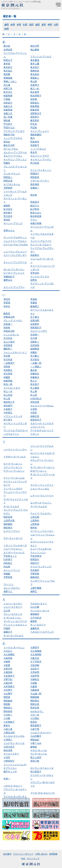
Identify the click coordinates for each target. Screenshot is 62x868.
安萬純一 (35, 188)
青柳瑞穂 (8, 78)
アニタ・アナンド (12, 173)
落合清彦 (8, 750)
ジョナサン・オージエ (14, 743)
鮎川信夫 (8, 209)
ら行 (56, 24)
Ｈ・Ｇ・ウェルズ (11, 506)
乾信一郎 (8, 384)
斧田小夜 (35, 761)
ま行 (44, 24)
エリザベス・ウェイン (41, 503)
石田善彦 (8, 345)
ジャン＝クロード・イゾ (15, 352)
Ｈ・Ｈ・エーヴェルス (13, 635)
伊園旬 (34, 352)
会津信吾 (8, 49)
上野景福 (35, 524)
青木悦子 (35, 67)
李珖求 (7, 299)
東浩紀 (7, 142)
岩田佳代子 (36, 420)
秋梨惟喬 (8, 96)
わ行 (7, 29)
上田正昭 (35, 517)
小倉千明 (35, 729)
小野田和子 (9, 761)
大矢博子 (8, 690)
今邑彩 (34, 412)
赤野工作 (8, 88)
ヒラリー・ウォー (12, 531)
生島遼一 (8, 324)
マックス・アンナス (40, 276)
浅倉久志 (8, 106)
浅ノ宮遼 (8, 117)
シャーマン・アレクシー (15, 252)
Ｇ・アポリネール (12, 184)
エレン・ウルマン (12, 588)
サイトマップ (33, 858)
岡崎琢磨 (35, 697)
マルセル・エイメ (39, 603)
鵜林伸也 (35, 577)
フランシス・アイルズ (41, 56)
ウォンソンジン (38, 552)
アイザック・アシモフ (14, 131)
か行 (13, 24)
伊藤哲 (7, 377)
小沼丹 (7, 757)
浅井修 (34, 99)
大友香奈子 (9, 676)
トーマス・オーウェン (14, 647)
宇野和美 (8, 577)
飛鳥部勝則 (36, 134)
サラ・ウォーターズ (13, 538)
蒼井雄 (7, 64)
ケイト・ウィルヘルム (14, 478)
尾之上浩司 (36, 757)
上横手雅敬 (36, 588)
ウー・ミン (8, 584)
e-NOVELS (36, 398)
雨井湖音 (35, 184)
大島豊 (7, 665)
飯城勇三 (35, 306)
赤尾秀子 (35, 85)
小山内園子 (36, 736)
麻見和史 (35, 120)
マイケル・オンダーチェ (15, 796)
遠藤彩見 (35, 628)
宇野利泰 (35, 574)
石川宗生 (8, 338)
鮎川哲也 (35, 209)
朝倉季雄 (35, 106)
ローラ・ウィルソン (13, 464)
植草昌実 (8, 517)
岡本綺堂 (8, 711)
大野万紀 (8, 679)
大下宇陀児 (36, 661)
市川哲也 (35, 359)
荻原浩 (34, 722)
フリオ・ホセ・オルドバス (42, 793)
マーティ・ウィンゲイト (42, 485)
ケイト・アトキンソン (41, 170)
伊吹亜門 (8, 405)
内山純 (7, 566)
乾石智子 (35, 384)
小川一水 (35, 715)
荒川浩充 (8, 216)
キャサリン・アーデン (41, 159)
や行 (50, 24)
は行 (37, 24)
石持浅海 (35, 345)
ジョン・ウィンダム (40, 488)
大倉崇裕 (8, 658)
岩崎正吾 (35, 416)
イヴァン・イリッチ (13, 416)
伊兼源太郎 (9, 317)
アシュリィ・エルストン (15, 625)
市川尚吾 (8, 359)
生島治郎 (35, 320)
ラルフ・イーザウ (39, 331)
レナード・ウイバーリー (42, 495)
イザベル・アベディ (40, 181)
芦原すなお (9, 127)
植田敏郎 (8, 524)
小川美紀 (35, 718)
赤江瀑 (7, 85)
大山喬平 (8, 693)
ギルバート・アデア (40, 156)
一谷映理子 (9, 363)
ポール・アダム (11, 149)
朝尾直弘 (35, 103)
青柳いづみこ (10, 81)
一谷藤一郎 (36, 363)
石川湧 (34, 338)
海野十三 (8, 591)
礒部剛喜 (35, 349)
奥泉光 (7, 725)
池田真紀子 (36, 327)
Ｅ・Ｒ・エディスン (12, 618)
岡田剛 (7, 704)
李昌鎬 (34, 299)
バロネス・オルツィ (13, 786)
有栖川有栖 (36, 223)
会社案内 (7, 854)
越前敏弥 (35, 614)
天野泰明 (8, 188)
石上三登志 (9, 342)
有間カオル (9, 230)
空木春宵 (35, 570)
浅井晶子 (8, 103)
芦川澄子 (8, 124)
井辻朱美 (8, 373)
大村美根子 (9, 686)
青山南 (34, 81)
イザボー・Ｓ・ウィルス (15, 456)
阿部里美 (35, 177)
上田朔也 (35, 520)
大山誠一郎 (36, 693)
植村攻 (34, 527)
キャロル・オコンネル (14, 736)
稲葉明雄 (8, 381)
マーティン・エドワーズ (15, 621)
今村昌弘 (8, 412)
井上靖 (34, 395)
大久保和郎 (36, 654)
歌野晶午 (35, 559)
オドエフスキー (11, 754)
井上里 (7, 398)
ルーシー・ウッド (12, 570)
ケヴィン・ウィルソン (14, 471)
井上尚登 (8, 395)
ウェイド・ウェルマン (41, 513)
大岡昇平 (35, 647)
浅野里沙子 (36, 113)
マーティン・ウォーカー (42, 531)
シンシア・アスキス (13, 138)
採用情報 (53, 854)
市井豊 (7, 356)
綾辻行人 (35, 205)
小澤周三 (8, 740)
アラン (34, 220)
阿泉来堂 (35, 142)
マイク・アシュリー (40, 131)
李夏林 (34, 303)
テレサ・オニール (39, 754)
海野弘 (34, 591)
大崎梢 (7, 661)
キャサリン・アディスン (15, 159)
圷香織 (7, 99)
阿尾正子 (8, 60)
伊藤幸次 (35, 373)
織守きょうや (10, 771)
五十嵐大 (35, 317)
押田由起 (35, 740)
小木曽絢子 (9, 722)
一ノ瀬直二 (36, 366)
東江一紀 (35, 88)
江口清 (7, 610)
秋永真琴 (35, 92)
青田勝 (7, 74)
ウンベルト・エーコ (40, 610)
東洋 (33, 138)
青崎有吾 (35, 71)
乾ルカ (34, 381)
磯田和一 (8, 349)
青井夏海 (35, 60)
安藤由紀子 (9, 276)
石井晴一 (35, 335)
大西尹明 (35, 676)
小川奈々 (8, 715)
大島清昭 (35, 665)
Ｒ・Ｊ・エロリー (38, 625)
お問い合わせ (41, 854)
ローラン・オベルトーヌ (42, 768)
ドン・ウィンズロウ (13, 488)
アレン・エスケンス (13, 614)
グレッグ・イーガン (13, 320)
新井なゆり (36, 213)
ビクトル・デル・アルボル (16, 244)
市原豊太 (8, 370)
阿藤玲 (7, 163)
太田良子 (35, 669)
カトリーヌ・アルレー (41, 244)
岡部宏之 (8, 708)
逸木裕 (34, 370)
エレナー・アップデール (15, 152)
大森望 (34, 686)
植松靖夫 (8, 527)
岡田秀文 (35, 701)
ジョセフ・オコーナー (41, 732)
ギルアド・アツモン (13, 156)
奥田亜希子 (36, 725)
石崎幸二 (35, 342)
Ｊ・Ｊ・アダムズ (38, 149)
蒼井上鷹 (35, 64)
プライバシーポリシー (23, 854)
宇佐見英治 (36, 556)
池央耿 (7, 327)
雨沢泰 (34, 195)
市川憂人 (35, 356)
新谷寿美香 (36, 216)
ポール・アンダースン (14, 269)
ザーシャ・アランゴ (13, 223)
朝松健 (7, 120)
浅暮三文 (8, 113)
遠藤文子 (8, 632)
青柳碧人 (35, 78)
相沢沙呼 (35, 46)
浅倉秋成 (8, 110)
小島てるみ (36, 743)
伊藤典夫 (35, 377)
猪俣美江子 (9, 402)
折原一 (7, 779)
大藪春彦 (35, 690)
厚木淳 (34, 152)
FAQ (23, 858)
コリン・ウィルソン (13, 467)
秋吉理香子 (36, 96)
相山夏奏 (35, 49)
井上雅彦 (35, 388)
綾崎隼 (7, 205)
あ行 (7, 24)
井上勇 (34, 391)
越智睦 (34, 747)
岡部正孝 (35, 704)
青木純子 (8, 67)
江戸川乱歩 (36, 618)
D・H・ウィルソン (39, 471)
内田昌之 (8, 563)
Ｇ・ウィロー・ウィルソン (42, 467)
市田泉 (7, 366)
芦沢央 (34, 124)
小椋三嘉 (8, 729)
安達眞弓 (35, 145)
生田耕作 (35, 324)
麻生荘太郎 (9, 145)
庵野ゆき (8, 280)
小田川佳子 (9, 747)
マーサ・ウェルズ (39, 506)
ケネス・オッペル (39, 750)
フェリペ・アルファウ (41, 241)
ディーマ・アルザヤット (15, 237)
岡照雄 (7, 697)
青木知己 (8, 71)
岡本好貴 (35, 708)
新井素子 (8, 213)
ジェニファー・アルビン (15, 241)
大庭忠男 (8, 683)
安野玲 (34, 280)
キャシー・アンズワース (15, 262)
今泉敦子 (8, 409)
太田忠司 (8, 669)
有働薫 (7, 574)
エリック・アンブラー (14, 287)
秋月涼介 (8, 92)
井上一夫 (8, 391)
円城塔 (7, 628)
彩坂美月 (35, 202)
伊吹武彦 (35, 402)
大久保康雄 (36, 651)
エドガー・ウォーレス (14, 552)
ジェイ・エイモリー (13, 607)
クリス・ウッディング (41, 566)
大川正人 (8, 651)
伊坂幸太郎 (9, 331)
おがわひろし (37, 711)
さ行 (19, 24)
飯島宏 (7, 313)
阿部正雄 (8, 181)
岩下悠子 (8, 420)
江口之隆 (35, 607)
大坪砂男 (35, 672)
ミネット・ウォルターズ (15, 545)
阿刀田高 (35, 163)
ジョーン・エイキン (13, 603)
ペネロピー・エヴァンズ (42, 632)
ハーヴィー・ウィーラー (15, 449)
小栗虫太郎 (9, 732)
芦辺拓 (34, 127)
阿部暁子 (35, 173)
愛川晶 (7, 46)
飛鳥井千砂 (9, 134)
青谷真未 (35, 74)
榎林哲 (34, 621)
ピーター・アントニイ (14, 273)
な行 (31, 24)
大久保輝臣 (9, 654)
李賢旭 (7, 303)
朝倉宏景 (35, 110)
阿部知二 (8, 177)
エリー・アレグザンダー (15, 255)
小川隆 (7, 718)
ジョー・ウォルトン (13, 549)
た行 (25, 24)
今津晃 (34, 409)
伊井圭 (7, 306)
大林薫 (34, 683)
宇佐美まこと (10, 556)
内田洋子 (35, 563)
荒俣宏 (7, 220)
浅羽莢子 (35, 117)
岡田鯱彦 (8, 701)
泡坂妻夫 (35, 255)
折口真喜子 (36, 771)
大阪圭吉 (35, 658)
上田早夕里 (9, 520)
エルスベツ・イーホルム (42, 405)
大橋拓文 (35, 679)
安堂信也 (35, 273)
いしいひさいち (11, 335)
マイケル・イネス (12, 388)
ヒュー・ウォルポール (41, 549)
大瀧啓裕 (8, 672)
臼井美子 (8, 559)
